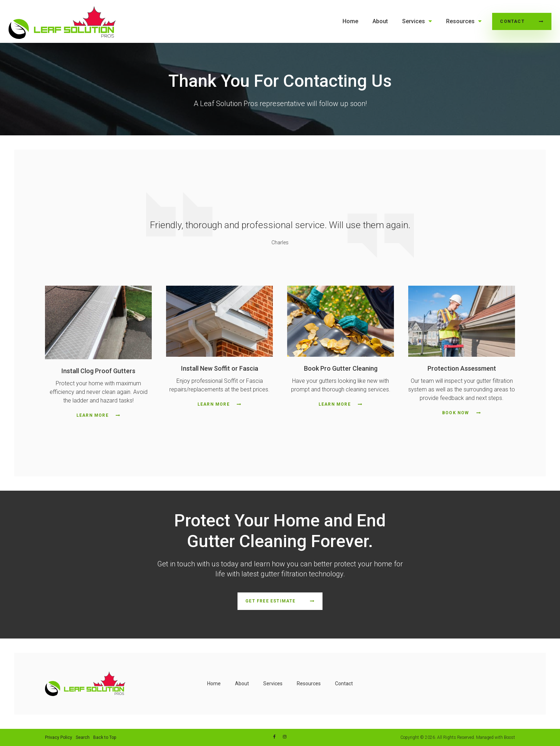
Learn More (92, 415)
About (380, 21)
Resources (460, 21)
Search (83, 737)
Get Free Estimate (270, 601)
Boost (509, 737)
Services (414, 21)
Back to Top (105, 737)
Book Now (456, 413)
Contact (512, 21)
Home (350, 21)
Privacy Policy (59, 737)
